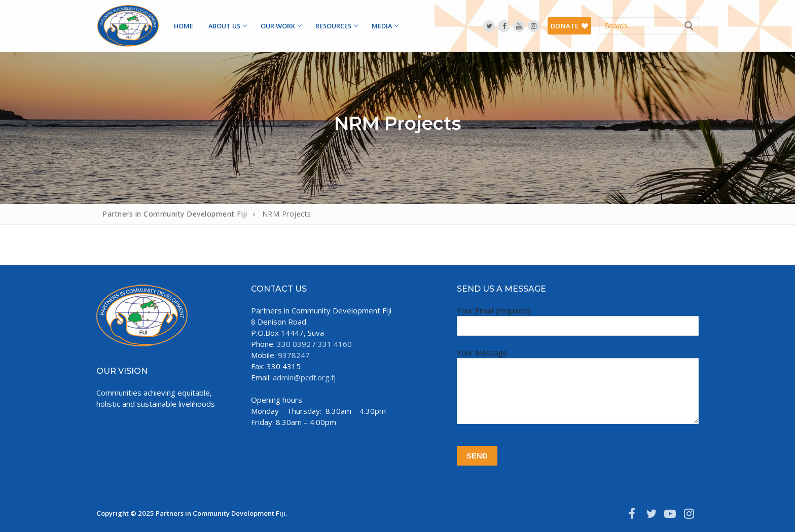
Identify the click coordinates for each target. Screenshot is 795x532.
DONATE (570, 26)
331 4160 (335, 344)
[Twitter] (489, 26)
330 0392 (294, 344)
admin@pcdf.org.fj (304, 377)
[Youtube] (670, 514)
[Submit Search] (689, 26)
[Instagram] (534, 26)
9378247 (294, 355)
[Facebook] (504, 26)
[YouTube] (519, 26)
